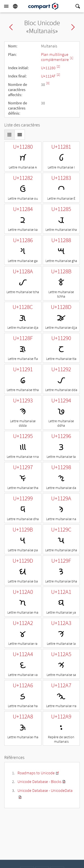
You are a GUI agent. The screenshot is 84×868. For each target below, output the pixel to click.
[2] (58, 66)
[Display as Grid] (9, 135)
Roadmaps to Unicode (36, 773)
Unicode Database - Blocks (39, 782)
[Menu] (6, 6)
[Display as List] (20, 135)
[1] (72, 58)
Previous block (11, 27)
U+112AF (49, 76)
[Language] (15, 6)
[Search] (78, 6)
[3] (48, 83)
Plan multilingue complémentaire (55, 57)
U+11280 (49, 68)
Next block (73, 27)
